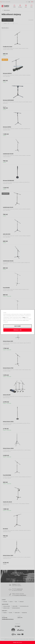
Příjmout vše (17, 330)
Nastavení (18, 326)
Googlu (24, 317)
